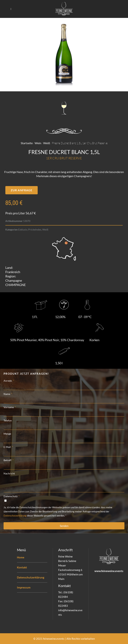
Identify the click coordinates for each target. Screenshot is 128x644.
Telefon (8, 420)
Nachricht (9, 473)
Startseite (27, 143)
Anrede (8, 381)
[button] (22, 190)
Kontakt (22, 567)
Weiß (47, 143)
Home (21, 557)
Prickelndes (35, 230)
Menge (7, 434)
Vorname (9, 407)
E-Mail (7, 447)
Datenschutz (11, 496)
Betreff (8, 460)
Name (7, 394)
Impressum (24, 587)
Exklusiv (23, 230)
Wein (38, 143)
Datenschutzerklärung (15, 516)
